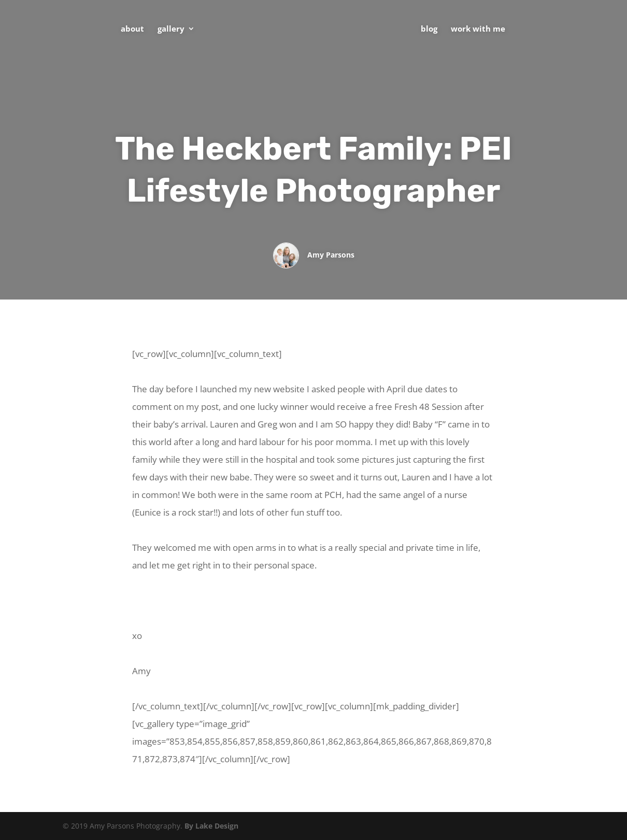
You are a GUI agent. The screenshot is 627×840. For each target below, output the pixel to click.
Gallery (171, 29)
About (132, 29)
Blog (429, 29)
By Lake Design (211, 826)
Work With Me (478, 29)
